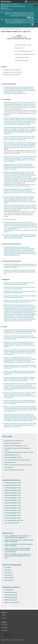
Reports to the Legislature (12, 602)
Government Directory (32, 1)
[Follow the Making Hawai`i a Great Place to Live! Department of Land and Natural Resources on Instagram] (32, 25)
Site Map (4, 618)
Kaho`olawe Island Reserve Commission (16, 460)
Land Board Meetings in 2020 (13, 498)
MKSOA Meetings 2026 (11, 592)
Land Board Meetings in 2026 (13, 483)
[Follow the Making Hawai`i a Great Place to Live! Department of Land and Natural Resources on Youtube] (32, 17)
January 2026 (8, 580)
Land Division (8, 462)
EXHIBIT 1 (29, 320)
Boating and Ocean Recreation (13, 446)
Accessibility (4, 628)
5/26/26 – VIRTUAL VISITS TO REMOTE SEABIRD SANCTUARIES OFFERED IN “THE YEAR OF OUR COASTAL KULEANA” (17, 550)
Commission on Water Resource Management (18, 448)
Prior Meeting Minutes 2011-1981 (14, 520)
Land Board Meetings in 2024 (13, 488)
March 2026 (8, 575)
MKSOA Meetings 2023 (11, 600)
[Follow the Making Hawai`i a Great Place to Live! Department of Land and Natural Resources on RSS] (28, 17)
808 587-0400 (7, 634)
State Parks (8, 467)
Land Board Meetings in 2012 (13, 518)
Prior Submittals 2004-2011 (12, 523)
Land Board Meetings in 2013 (13, 515)
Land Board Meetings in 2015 (13, 510)
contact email (7, 636)
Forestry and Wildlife (10, 457)
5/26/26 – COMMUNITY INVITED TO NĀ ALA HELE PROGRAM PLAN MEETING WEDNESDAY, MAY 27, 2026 (18, 556)
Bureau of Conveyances (11, 443)
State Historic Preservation (12, 470)
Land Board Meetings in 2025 (13, 485)
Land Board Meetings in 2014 (13, 513)
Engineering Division (10, 455)
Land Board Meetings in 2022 (13, 493)
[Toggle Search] (36, 6)
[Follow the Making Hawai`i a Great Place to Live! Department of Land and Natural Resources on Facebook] (30, 17)
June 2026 (7, 567)
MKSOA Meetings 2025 (11, 595)
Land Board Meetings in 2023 (13, 490)
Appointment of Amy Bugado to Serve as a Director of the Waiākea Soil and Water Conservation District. (19, 283)
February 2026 (8, 577)
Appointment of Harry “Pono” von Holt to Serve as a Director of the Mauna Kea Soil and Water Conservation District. (20, 301)
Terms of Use (5, 625)
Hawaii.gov (6, 2)
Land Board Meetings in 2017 (13, 505)
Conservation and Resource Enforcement (16, 452)
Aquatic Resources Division (12, 441)
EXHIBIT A (15, 267)
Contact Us (4, 615)
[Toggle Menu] (36, 25)
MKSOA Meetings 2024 (11, 597)
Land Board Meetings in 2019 (13, 500)
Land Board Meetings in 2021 (13, 495)
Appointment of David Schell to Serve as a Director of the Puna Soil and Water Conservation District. (20, 292)
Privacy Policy (5, 630)
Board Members (9, 590)
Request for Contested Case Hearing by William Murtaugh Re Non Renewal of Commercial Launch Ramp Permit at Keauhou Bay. (20, 272)
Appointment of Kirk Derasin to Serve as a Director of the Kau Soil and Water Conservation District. (20, 288)
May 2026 (7, 570)
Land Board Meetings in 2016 (13, 508)
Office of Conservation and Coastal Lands (16, 465)
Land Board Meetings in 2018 (13, 503)
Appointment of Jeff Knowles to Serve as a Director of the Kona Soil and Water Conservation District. (20, 296)
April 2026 (7, 572)
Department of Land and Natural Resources (13, 7)
